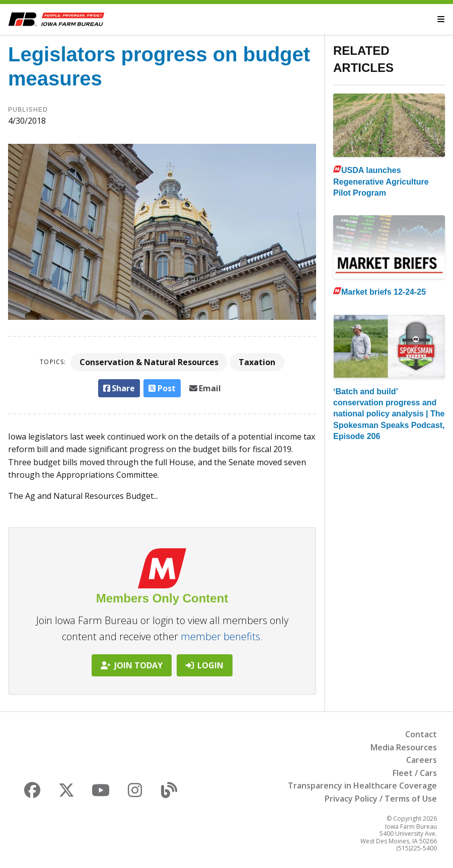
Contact (421, 734)
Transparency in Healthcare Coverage (362, 786)
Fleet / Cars (415, 773)
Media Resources (404, 747)
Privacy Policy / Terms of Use (381, 799)
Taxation (257, 362)
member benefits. (222, 636)
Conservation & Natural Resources (149, 362)
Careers (422, 760)
